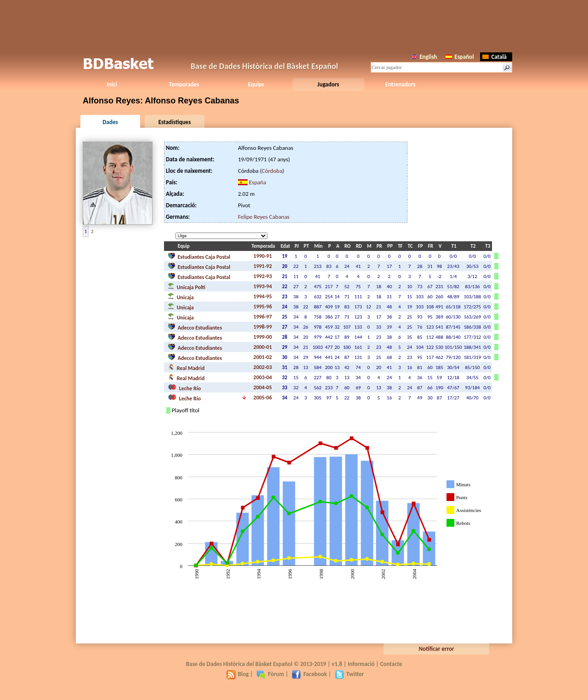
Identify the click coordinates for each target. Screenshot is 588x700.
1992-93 (263, 276)
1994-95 (263, 296)
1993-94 (263, 286)
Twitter (349, 674)
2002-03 (263, 367)
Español (460, 57)
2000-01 (263, 347)
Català (495, 57)
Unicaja (181, 296)
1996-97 (263, 317)
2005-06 (263, 398)
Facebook (309, 674)
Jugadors (328, 84)
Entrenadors (401, 84)
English (424, 57)
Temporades (184, 84)
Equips (256, 84)
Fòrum (270, 674)
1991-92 (263, 266)
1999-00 (263, 337)
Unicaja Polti (187, 286)
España (258, 182)
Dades (110, 122)
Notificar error (437, 649)
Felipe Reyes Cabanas (264, 217)
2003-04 (263, 377)
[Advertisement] (294, 25)
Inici (112, 84)
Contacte (391, 664)
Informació (361, 664)
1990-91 (263, 256)
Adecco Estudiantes (195, 327)
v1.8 (337, 664)
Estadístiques (175, 122)
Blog (238, 674)
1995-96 (263, 307)
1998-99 (263, 327)
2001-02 (263, 357)
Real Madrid (186, 367)
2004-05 (263, 387)
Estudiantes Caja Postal (199, 256)
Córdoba (272, 171)
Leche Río (184, 387)
